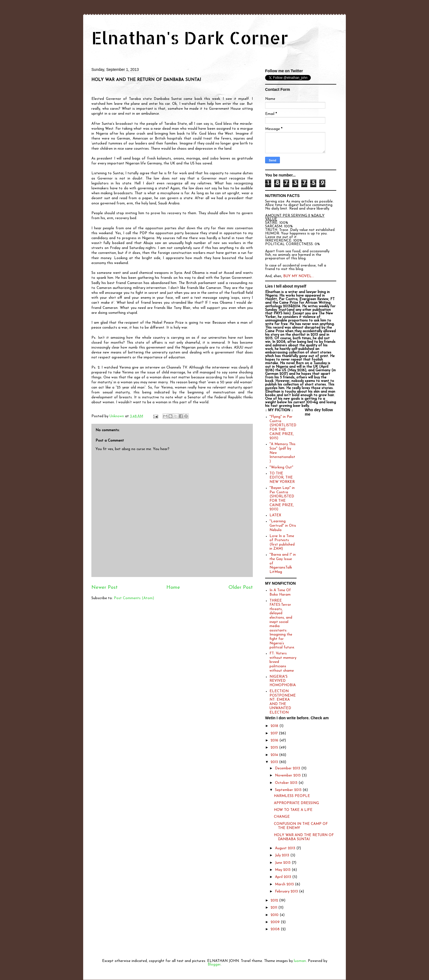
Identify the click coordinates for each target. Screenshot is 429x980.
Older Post (241, 588)
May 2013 (283, 870)
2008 (276, 929)
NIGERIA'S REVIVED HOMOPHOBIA (283, 681)
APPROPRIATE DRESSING (296, 803)
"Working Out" (281, 467)
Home (173, 588)
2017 (275, 733)
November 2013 (288, 775)
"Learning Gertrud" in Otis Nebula (283, 526)
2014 (275, 755)
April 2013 (284, 877)
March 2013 (285, 884)
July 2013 (283, 855)
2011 (274, 908)
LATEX (275, 515)
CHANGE (282, 817)
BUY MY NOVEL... (299, 276)
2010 (275, 915)
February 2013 (287, 891)
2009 (276, 922)
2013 (275, 762)
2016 (275, 740)
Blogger (214, 965)
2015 (275, 748)
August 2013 (286, 848)
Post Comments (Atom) (134, 598)
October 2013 (287, 783)
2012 (275, 901)
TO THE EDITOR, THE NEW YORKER (282, 478)
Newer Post (105, 588)
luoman (300, 961)
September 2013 (289, 790)
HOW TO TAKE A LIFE (293, 810)
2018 (275, 726)
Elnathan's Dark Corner (190, 38)
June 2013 (283, 863)
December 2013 (288, 768)
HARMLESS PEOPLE (292, 796)
